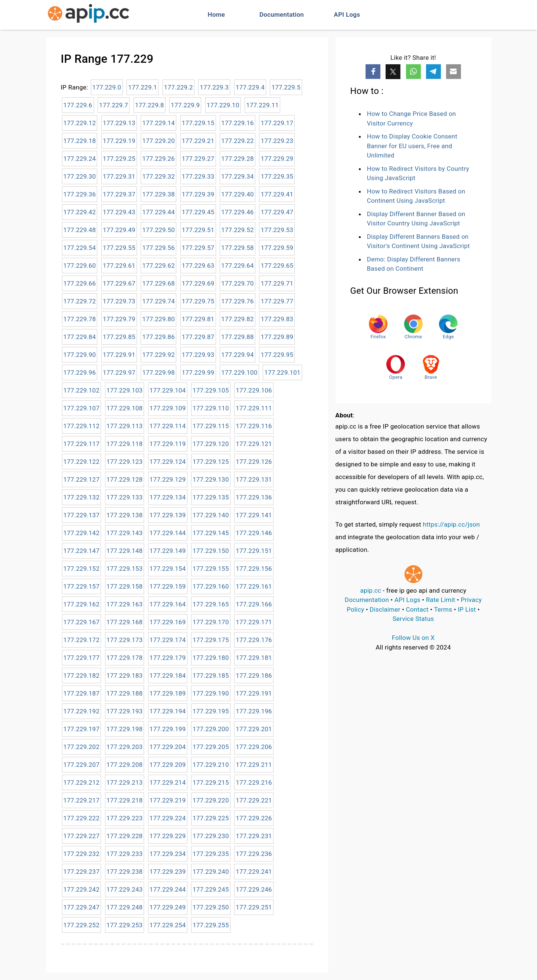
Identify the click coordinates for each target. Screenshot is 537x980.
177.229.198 (125, 729)
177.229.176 (254, 640)
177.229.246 (254, 889)
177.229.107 (82, 408)
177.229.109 (168, 408)
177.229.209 (168, 765)
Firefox (378, 327)
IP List (467, 609)
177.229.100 (239, 372)
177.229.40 (238, 194)
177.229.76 (238, 301)
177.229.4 (250, 87)
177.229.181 (254, 658)
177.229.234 (168, 854)
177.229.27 (198, 159)
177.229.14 (158, 123)
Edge (448, 327)
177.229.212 (82, 782)
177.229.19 (119, 141)
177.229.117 (82, 444)
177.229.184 (168, 675)
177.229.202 (82, 747)
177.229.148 (125, 551)
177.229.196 (254, 711)
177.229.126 (254, 462)
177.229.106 (254, 390)
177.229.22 (238, 141)
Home (217, 14)
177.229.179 (168, 658)
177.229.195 (211, 711)
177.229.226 (254, 818)
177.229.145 (211, 533)
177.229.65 (277, 266)
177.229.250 (211, 907)
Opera (396, 367)
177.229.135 (211, 497)
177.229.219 (168, 800)
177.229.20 (158, 141)
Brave (431, 367)
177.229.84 (80, 337)
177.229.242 (82, 889)
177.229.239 (168, 872)
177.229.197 (82, 729)
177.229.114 (168, 426)
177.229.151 (254, 551)
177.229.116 (254, 426)
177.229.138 (125, 515)
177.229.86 (158, 337)
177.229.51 (198, 230)
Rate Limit (441, 600)
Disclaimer (385, 609)
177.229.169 (168, 622)
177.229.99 (198, 372)
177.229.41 (277, 194)
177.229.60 (80, 266)
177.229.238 (125, 872)
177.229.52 (238, 230)
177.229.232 (82, 854)
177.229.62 (158, 266)
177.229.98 (158, 372)
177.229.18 (80, 141)
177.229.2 (179, 87)
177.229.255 (211, 925)
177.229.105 (211, 390)
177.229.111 (254, 408)
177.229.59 (277, 248)
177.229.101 (282, 372)
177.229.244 (168, 889)
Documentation (282, 14)
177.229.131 (254, 479)
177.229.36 (80, 194)
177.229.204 (168, 747)
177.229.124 (168, 462)
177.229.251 (254, 907)
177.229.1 (143, 87)
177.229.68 (158, 283)
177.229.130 (211, 479)
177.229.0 (107, 87)
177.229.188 (125, 693)
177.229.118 (125, 444)
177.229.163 (125, 604)
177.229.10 (223, 105)
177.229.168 (125, 622)
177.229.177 (82, 658)
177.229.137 (82, 515)
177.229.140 (211, 515)
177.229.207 (82, 765)
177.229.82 (238, 319)
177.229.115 (211, 426)
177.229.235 (211, 854)
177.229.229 (168, 836)
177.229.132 (82, 497)
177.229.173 (125, 640)
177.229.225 (211, 818)
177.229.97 (119, 372)
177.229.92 (158, 355)
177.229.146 (254, 533)
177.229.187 (82, 693)
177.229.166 (254, 604)
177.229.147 (82, 551)
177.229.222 (82, 818)
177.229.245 (211, 889)
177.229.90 (80, 355)
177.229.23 (277, 141)
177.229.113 (125, 426)
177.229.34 (238, 176)
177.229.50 (158, 230)
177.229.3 (214, 87)
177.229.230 (211, 836)
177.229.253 (125, 925)
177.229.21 (198, 141)
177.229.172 (82, 640)
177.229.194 (168, 711)
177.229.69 (198, 283)
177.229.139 (168, 515)
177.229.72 (80, 301)
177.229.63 (198, 266)
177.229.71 (277, 283)
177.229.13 (119, 123)
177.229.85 (119, 337)
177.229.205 (211, 747)
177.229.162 (82, 604)
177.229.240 (211, 872)
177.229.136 (254, 497)
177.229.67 (119, 283)
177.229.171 (254, 622)
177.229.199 (168, 729)
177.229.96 (80, 372)
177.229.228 (125, 836)
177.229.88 (238, 337)
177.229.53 (277, 230)
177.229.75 (198, 301)
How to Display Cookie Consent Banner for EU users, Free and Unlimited (412, 146)
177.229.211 (254, 765)
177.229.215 (211, 782)
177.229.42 (80, 212)
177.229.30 (80, 176)
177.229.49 (119, 230)
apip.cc (371, 590)
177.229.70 (238, 283)
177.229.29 (277, 159)
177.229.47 (277, 212)
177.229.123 (125, 462)
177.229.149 (168, 551)
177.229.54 (80, 248)
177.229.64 (238, 266)
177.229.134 (168, 497)
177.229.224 (168, 818)
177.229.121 (254, 444)
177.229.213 (125, 782)
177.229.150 (211, 551)
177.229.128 (125, 479)
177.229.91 (119, 355)
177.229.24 (80, 159)
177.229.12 (80, 123)
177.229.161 (254, 586)
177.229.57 (198, 248)
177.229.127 (82, 479)
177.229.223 (125, 818)
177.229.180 (211, 658)
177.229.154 (168, 569)
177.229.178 (125, 658)
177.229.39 (198, 194)
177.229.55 (119, 248)
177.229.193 (125, 711)
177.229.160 (211, 586)
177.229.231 (254, 836)
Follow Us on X (413, 638)
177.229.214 (168, 782)
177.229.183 (125, 675)
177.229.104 (168, 390)
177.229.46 (238, 212)
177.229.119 (168, 444)
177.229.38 (158, 194)
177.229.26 (158, 159)
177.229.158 (125, 586)
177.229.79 (119, 319)
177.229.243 (125, 889)
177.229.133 (125, 497)
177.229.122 (82, 462)
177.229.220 (211, 800)
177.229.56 (158, 248)
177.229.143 (125, 533)
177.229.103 (125, 390)
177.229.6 (78, 105)
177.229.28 (238, 159)
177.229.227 (82, 836)
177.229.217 (82, 800)
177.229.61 (119, 266)
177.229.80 (158, 319)
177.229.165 (211, 604)
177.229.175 (211, 640)
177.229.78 (80, 319)
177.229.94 (238, 355)
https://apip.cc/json (451, 524)
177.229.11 (262, 105)
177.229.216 (254, 782)
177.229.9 (185, 105)
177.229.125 (211, 462)
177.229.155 (211, 569)
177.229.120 (211, 444)
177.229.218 (125, 800)
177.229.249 (168, 907)
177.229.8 (150, 105)
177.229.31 (119, 176)
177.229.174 (168, 640)
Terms (443, 609)
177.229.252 (82, 925)
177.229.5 (286, 87)
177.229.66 (80, 283)
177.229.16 (238, 123)
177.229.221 (254, 800)
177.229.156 (254, 569)
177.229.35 (277, 176)
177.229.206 (254, 747)
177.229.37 (119, 194)
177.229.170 (211, 622)
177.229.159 (168, 586)
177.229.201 (254, 729)
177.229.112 (82, 426)
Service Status (413, 619)
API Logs (347, 14)
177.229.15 (198, 123)
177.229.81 (198, 319)
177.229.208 (125, 765)
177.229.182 (82, 675)
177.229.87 (198, 337)
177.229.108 (125, 408)
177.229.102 (82, 390)
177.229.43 (119, 212)
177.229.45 (198, 212)
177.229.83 (277, 319)
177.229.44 (158, 212)
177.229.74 (158, 301)
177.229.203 (125, 747)
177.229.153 (125, 569)
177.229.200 (211, 729)
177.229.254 (168, 925)
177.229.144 (168, 533)
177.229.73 (119, 301)
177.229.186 (254, 675)
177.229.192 (82, 711)
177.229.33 (198, 176)
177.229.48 (80, 230)
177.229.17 (277, 123)
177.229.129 (168, 479)
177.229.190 (211, 693)
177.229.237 (82, 872)
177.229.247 (82, 907)
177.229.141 (254, 515)
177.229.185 (211, 675)
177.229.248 (125, 907)
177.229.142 (82, 533)
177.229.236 (254, 854)
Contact (417, 609)
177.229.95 (277, 355)
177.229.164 (168, 604)
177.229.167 (82, 622)
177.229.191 (254, 693)
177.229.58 (238, 248)
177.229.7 (114, 105)
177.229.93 (198, 355)
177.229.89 (277, 337)
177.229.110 (211, 408)
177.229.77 (277, 301)
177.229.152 (82, 569)
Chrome (413, 327)
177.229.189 (168, 693)
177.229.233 (125, 854)
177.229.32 (158, 176)
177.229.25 (119, 159)
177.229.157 (82, 586)
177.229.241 (254, 872)
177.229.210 (211, 765)
